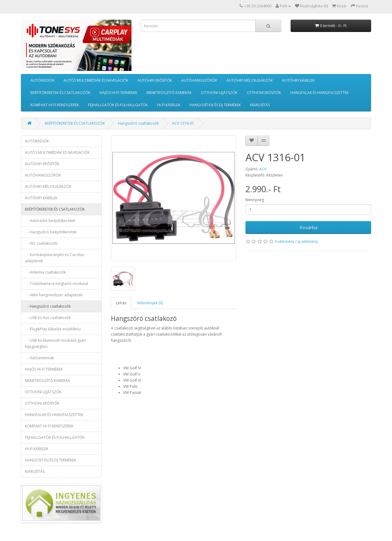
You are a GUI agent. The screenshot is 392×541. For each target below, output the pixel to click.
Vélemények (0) (150, 303)
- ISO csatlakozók (41, 243)
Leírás (121, 303)
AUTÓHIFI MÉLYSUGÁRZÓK (250, 80)
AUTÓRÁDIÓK (42, 80)
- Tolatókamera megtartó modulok (57, 284)
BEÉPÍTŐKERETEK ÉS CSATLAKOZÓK (60, 93)
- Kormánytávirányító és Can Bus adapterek (54, 258)
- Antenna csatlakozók (45, 272)
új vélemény (308, 241)
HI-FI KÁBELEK (169, 105)
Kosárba (308, 227)
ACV (263, 169)
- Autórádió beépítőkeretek (50, 221)
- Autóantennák (39, 358)
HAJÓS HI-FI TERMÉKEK (118, 93)
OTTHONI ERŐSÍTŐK (264, 93)
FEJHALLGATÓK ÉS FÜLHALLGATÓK (118, 105)
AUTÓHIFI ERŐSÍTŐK (155, 80)
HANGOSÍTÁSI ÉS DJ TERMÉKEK (215, 105)
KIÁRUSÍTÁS (260, 105)
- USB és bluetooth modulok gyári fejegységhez (55, 343)
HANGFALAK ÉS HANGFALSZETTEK (319, 93)
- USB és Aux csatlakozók (48, 318)
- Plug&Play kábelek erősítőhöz (53, 329)
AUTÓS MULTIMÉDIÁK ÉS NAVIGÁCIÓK (96, 80)
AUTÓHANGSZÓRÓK (199, 80)
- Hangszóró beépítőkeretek (51, 232)
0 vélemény (284, 241)
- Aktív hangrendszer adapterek (54, 295)
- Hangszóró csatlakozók (48, 306)
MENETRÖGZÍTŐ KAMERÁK (169, 93)
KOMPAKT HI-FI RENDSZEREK (55, 105)
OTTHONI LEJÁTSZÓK (219, 93)
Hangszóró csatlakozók (138, 123)
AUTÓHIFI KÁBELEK (298, 80)
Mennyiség (255, 200)
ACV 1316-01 (183, 123)
